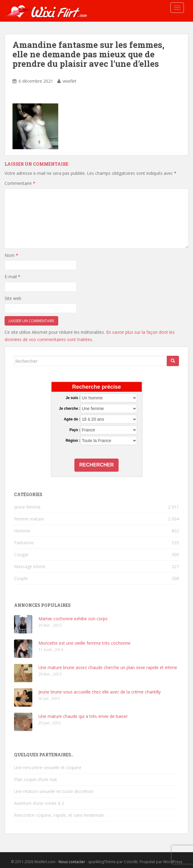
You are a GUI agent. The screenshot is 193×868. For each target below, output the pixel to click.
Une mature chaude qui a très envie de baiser (83, 716)
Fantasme (24, 543)
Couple (21, 578)
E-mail (13, 277)
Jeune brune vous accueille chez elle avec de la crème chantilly (100, 692)
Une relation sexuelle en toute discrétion (54, 791)
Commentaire (20, 183)
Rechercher (96, 465)
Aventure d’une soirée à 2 (39, 803)
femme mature (29, 519)
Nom (11, 255)
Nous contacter (72, 862)
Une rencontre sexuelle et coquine (48, 767)
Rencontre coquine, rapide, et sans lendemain (59, 815)
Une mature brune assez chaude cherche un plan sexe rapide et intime (108, 667)
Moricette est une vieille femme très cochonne (84, 643)
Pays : (75, 430)
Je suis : (73, 398)
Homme (22, 531)
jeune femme (27, 507)
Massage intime (30, 566)
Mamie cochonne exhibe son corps (73, 619)
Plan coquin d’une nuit (36, 779)
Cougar (21, 555)
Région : (73, 441)
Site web (13, 298)
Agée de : (72, 419)
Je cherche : (70, 409)
